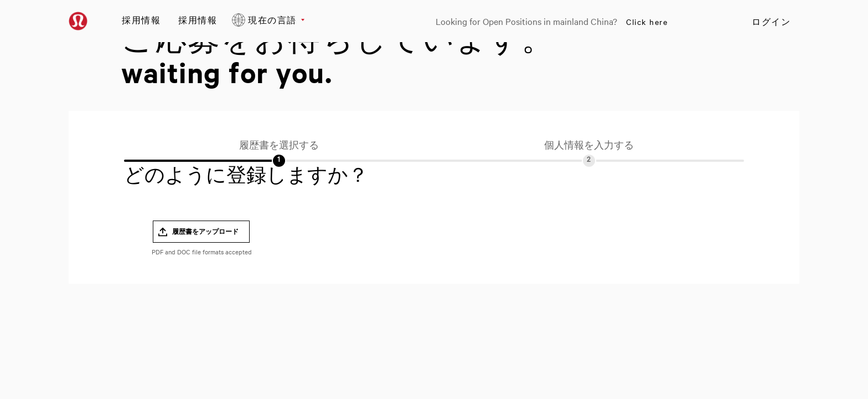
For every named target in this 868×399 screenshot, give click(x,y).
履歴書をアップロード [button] (205, 232)
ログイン (771, 22)
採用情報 (141, 20)
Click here (647, 22)
